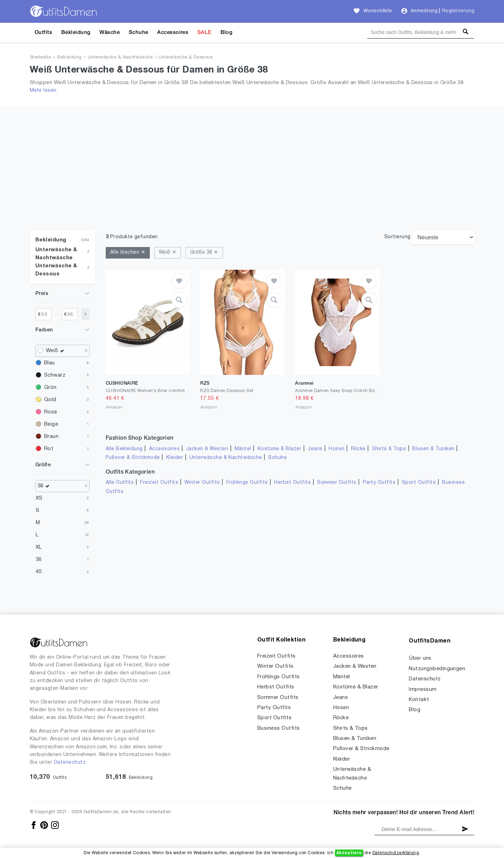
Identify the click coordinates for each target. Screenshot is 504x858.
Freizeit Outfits (159, 483)
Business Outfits (279, 728)
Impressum (423, 689)
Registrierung (458, 11)
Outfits (43, 33)
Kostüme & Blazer (279, 449)
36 (39, 560)
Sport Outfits (419, 483)
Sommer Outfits (337, 483)
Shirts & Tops (389, 449)
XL (39, 547)
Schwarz (55, 375)
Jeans (315, 449)
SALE (204, 33)
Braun (51, 437)
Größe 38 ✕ (204, 252)
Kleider (175, 458)
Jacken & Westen (207, 449)
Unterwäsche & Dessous (185, 57)
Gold (50, 400)
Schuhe (139, 33)
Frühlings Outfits (247, 483)
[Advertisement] (252, 156)
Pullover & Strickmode (133, 458)
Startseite (40, 57)
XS (39, 498)
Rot (49, 449)
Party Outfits (379, 483)
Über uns (420, 658)
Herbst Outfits (292, 483)
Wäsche (110, 33)
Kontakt (419, 700)
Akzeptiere (349, 853)
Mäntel (243, 449)
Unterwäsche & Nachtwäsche (120, 57)
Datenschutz (70, 763)
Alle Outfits (120, 483)
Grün (50, 387)
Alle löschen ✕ (128, 252)
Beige (51, 424)
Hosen (337, 449)
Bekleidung (76, 33)
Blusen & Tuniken (433, 449)
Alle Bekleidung (124, 449)
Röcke (358, 449)
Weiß (57, 351)
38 (45, 486)
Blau (50, 363)
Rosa (51, 412)
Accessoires (173, 33)
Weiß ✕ (168, 252)
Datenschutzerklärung (396, 853)
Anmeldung (424, 11)
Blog (227, 33)
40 (39, 572)
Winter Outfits (202, 483)
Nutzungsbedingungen (437, 669)
